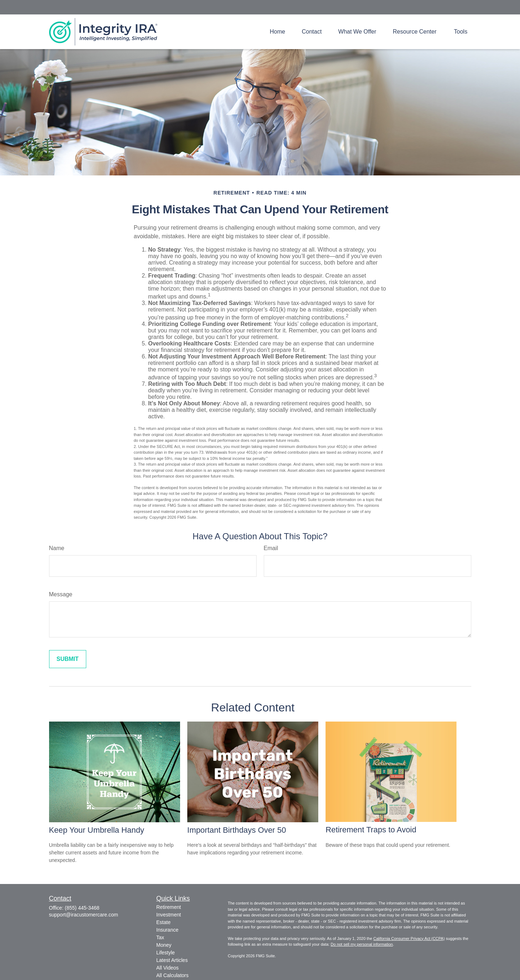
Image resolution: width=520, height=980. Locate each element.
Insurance (167, 930)
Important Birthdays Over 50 (237, 830)
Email (271, 548)
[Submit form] (68, 659)
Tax (160, 937)
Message (61, 594)
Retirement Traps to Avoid (371, 830)
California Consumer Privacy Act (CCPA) (409, 938)
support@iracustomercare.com (84, 915)
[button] (278, 32)
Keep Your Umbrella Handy (97, 830)
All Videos (167, 968)
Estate (163, 922)
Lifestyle (165, 953)
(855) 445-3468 (82, 908)
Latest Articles (172, 960)
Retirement (169, 907)
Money (164, 945)
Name (57, 548)
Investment (169, 915)
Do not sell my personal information (362, 944)
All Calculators (172, 975)
